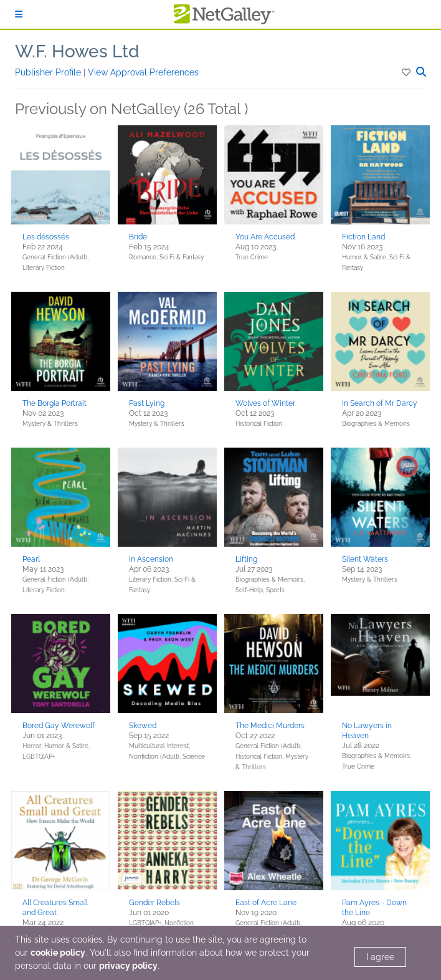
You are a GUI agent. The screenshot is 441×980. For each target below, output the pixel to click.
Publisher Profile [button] (49, 72)
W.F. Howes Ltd (77, 51)
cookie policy (58, 953)
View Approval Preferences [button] (143, 72)
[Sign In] (19, 14)
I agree (380, 957)
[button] (407, 72)
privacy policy (128, 966)
